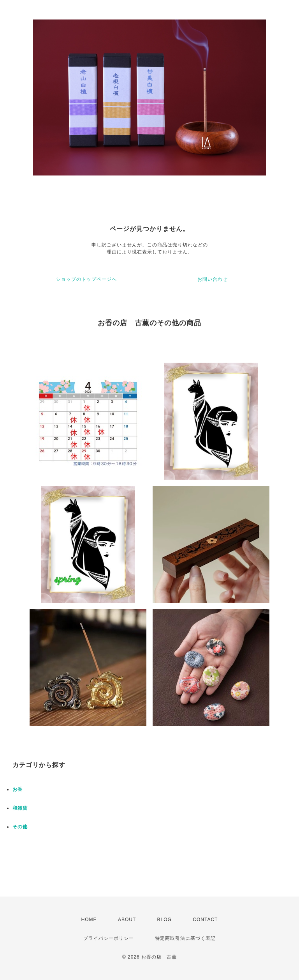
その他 (20, 827)
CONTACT (205, 920)
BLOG (164, 920)
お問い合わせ (213, 279)
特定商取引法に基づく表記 (185, 938)
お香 (18, 789)
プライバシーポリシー (109, 938)
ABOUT (127, 920)
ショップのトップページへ (86, 279)
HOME (89, 920)
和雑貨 (20, 808)
